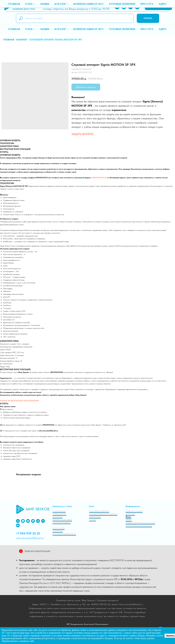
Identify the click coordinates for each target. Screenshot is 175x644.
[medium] (18, 525)
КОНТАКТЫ (57, 517)
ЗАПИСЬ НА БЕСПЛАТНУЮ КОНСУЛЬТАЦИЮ (19, 401)
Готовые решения (122, 29)
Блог (128, 517)
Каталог (22, 40)
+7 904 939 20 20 (28, 533)
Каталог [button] (60, 29)
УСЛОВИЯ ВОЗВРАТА (62, 523)
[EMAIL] (28, 521)
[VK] (43, 521)
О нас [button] (29, 29)
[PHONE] (117, 7)
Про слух (147, 29)
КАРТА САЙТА (59, 528)
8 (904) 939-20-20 (55, 5)
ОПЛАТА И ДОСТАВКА (62, 520)
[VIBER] (137, 7)
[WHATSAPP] (124, 7)
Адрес (163, 29)
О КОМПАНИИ (59, 511)
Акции (45, 29)
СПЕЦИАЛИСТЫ (59, 514)
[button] (158, 7)
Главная (14, 29)
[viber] (33, 521)
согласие (53, 630)
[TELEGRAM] (131, 7)
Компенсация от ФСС (89, 29)
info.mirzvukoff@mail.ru (85, 5)
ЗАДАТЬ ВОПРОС (83, 134)
